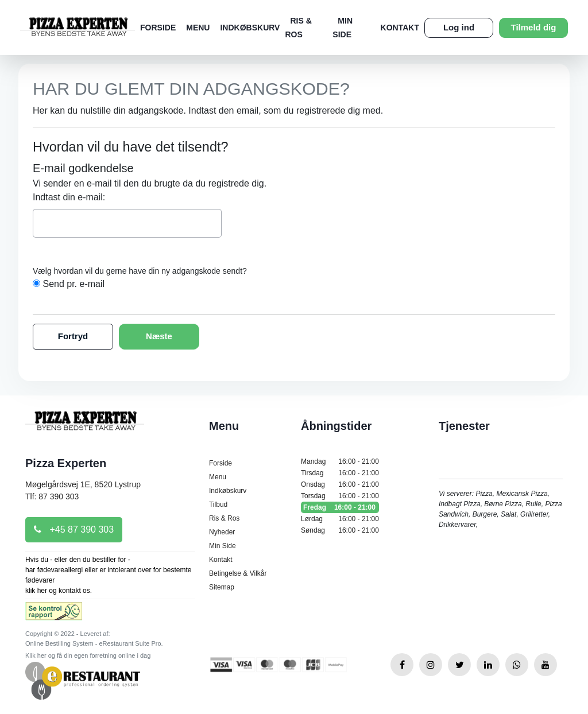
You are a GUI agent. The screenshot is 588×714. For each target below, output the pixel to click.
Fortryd (73, 336)
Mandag (340, 461)
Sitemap (222, 587)
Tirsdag (340, 473)
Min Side (223, 546)
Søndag (340, 530)
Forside (158, 28)
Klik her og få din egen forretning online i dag (88, 655)
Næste (159, 336)
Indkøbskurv (250, 28)
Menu (198, 28)
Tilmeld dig (534, 27)
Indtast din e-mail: (69, 197)
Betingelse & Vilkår (238, 573)
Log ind (459, 27)
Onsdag (340, 484)
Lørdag (340, 519)
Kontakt (400, 28)
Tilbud (218, 505)
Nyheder (222, 532)
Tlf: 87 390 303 (52, 496)
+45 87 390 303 (74, 529)
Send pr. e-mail (73, 284)
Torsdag (340, 496)
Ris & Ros (224, 518)
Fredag (340, 507)
